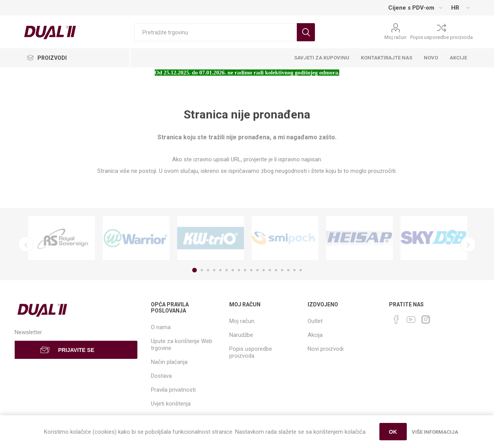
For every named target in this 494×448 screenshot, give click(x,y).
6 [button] (227, 270)
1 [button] (195, 270)
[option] (62, 238)
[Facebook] (396, 320)
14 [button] (276, 270)
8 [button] (239, 270)
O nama (161, 327)
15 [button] (282, 270)
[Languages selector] (460, 8)
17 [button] (294, 270)
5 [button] (220, 270)
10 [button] (251, 270)
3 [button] (208, 270)
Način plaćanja (169, 362)
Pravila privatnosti (173, 390)
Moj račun (395, 37)
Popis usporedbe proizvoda (442, 37)
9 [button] (245, 270)
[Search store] (216, 32)
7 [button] (233, 270)
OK (393, 432)
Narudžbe (241, 335)
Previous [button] (26, 244)
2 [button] (202, 270)
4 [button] (214, 270)
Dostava (161, 376)
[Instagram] (426, 320)
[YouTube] (411, 320)
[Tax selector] (415, 8)
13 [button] (270, 270)
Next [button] (468, 244)
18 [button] (301, 270)
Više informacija (435, 432)
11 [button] (257, 270)
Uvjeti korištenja (171, 404)
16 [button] (288, 270)
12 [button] (264, 270)
